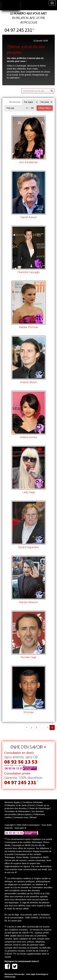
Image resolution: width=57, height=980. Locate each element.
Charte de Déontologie (39, 808)
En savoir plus (15, 921)
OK (32, 108)
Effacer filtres (45, 108)
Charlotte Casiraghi (29, 272)
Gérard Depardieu (28, 547)
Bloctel (33, 817)
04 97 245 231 (18, 30)
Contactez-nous (21, 817)
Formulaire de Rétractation (17, 811)
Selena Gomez (28, 437)
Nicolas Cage (28, 657)
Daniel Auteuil (28, 217)
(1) (33, 29)
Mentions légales (13, 802)
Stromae (28, 712)
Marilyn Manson (28, 602)
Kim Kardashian (28, 162)
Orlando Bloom (29, 382)
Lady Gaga (29, 492)
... (42, 727)
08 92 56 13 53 (21, 762)
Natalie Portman (29, 327)
